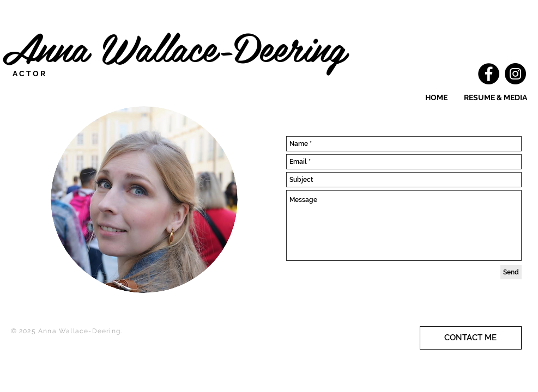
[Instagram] (515, 74)
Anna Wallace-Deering (180, 46)
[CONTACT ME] (471, 338)
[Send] (511, 272)
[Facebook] (489, 74)
